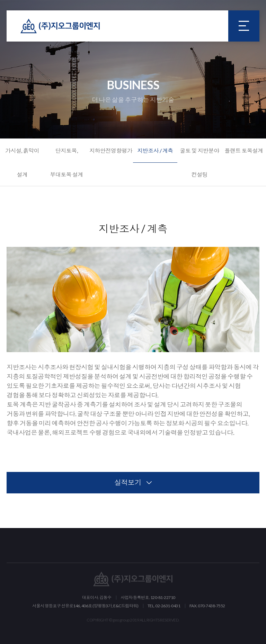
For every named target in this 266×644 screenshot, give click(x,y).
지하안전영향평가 (111, 150)
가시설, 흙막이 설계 (22, 162)
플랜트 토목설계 (244, 150)
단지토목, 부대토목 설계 (66, 162)
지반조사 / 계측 (155, 150)
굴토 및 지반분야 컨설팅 (199, 162)
